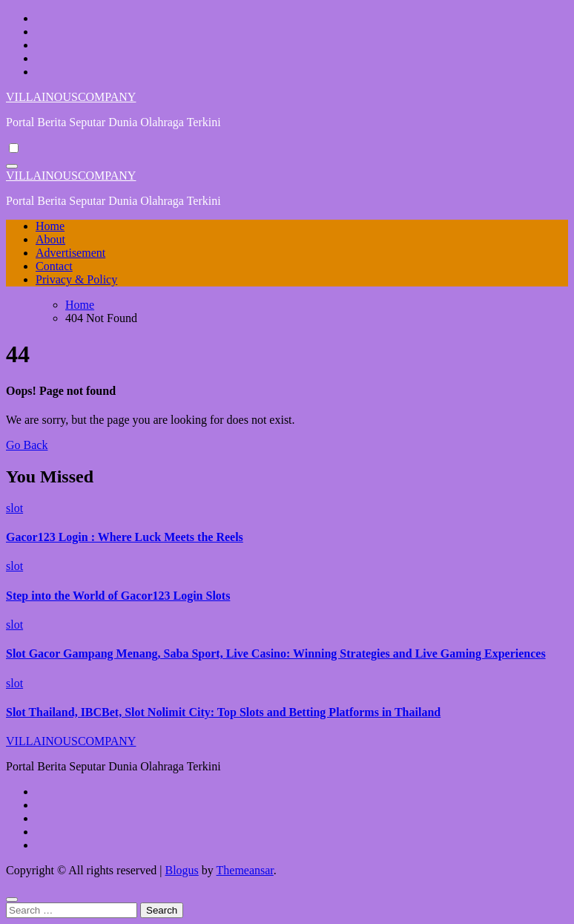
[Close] (12, 900)
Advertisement (70, 253)
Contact (54, 266)
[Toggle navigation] (12, 166)
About (50, 239)
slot (14, 508)
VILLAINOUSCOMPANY (71, 97)
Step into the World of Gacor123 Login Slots (118, 596)
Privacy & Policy (76, 279)
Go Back (27, 445)
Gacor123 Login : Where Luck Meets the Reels (125, 537)
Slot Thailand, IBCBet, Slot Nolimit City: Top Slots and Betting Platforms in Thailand (223, 712)
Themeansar (245, 870)
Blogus (181, 870)
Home (50, 226)
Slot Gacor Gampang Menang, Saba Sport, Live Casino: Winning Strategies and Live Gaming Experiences (276, 653)
